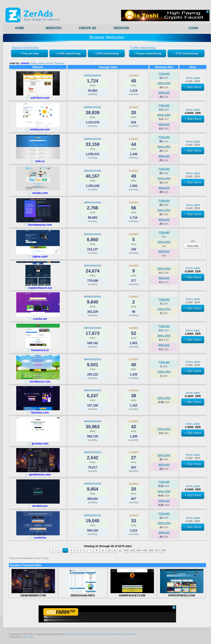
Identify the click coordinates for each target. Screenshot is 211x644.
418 (163, 550)
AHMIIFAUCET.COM (132, 594)
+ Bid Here (193, 87)
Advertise (131, 634)
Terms (77, 634)
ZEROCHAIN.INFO (83, 594)
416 (151, 550)
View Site (193, 246)
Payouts (86, 634)
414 (138, 550)
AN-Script (28, 637)
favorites (60, 63)
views (41, 63)
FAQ (69, 634)
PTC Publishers (101, 634)
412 (126, 550)
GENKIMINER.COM (33, 594)
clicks (34, 63)
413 (132, 550)
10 (109, 550)
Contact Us (118, 634)
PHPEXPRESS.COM (182, 594)
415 (145, 550)
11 (115, 550)
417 (157, 550)
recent (49, 63)
